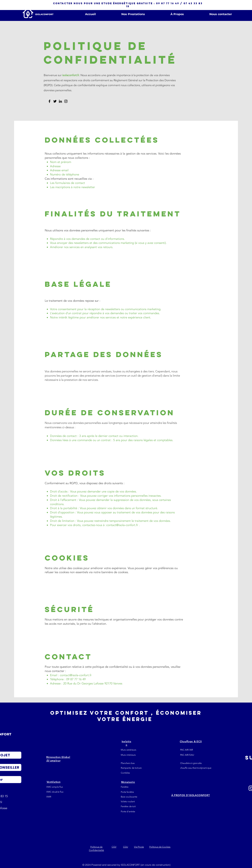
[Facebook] (49, 101)
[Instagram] (66, 101)
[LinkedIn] (60, 101)
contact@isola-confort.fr (122, 525)
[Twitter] (55, 101)
